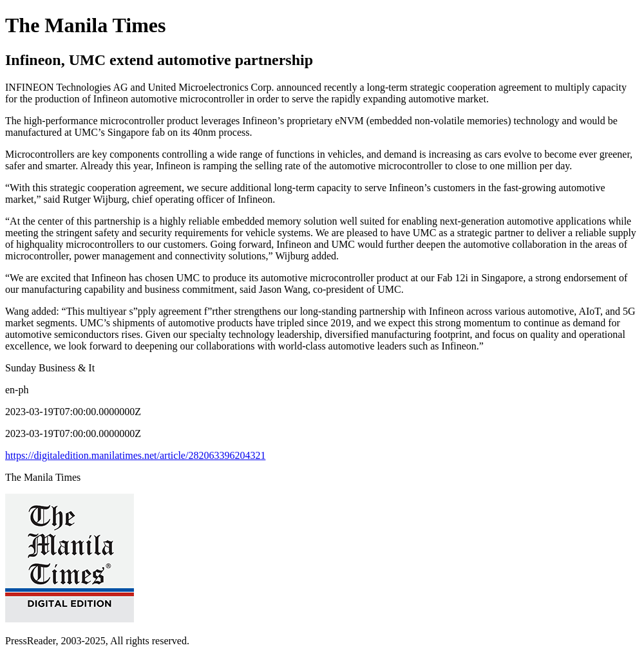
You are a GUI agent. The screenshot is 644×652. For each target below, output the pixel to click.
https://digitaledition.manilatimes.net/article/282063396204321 (135, 455)
